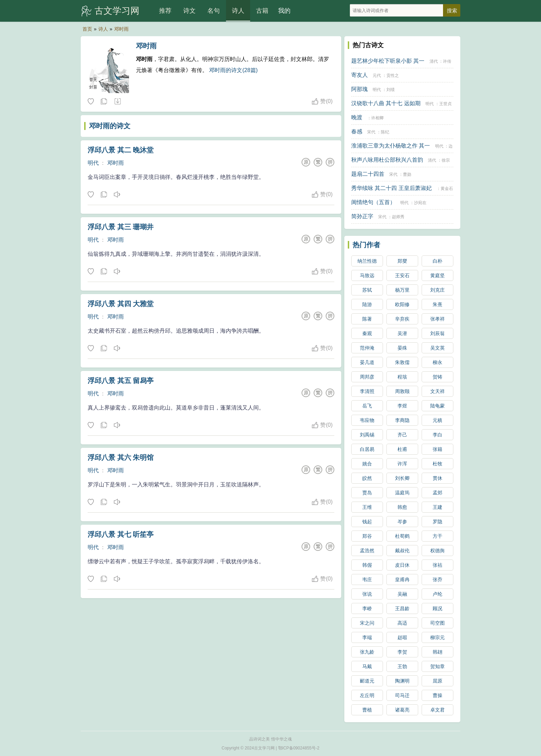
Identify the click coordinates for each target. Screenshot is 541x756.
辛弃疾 (402, 319)
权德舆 (437, 551)
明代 (93, 163)
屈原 (437, 681)
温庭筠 (402, 493)
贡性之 (393, 75)
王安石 (402, 275)
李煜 (402, 406)
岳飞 (367, 406)
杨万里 (402, 290)
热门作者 (366, 245)
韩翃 (437, 652)
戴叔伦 (402, 551)
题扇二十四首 (368, 174)
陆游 (367, 304)
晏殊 (402, 348)
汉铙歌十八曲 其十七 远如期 (386, 103)
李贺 (402, 652)
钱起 (367, 522)
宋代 (371, 132)
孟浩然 (367, 551)
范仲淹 (367, 348)
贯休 (437, 478)
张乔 (437, 579)
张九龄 (367, 652)
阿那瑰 (360, 89)
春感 (357, 132)
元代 (377, 75)
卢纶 (437, 594)
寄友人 (360, 75)
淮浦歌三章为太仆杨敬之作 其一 (391, 146)
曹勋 (407, 174)
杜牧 (437, 464)
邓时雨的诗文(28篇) (233, 70)
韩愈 (402, 507)
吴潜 (402, 333)
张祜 (437, 565)
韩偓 (367, 565)
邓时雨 (121, 29)
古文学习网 (117, 11)
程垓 (402, 377)
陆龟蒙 (437, 406)
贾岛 (367, 493)
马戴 (367, 666)
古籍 (262, 11)
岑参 (402, 522)
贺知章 (437, 666)
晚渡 (357, 117)
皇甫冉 (402, 579)
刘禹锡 (367, 435)
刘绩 (391, 90)
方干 (437, 536)
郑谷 (367, 536)
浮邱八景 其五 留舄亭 (121, 381)
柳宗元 (437, 637)
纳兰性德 (367, 261)
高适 (402, 623)
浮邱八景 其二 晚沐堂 (121, 150)
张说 (367, 594)
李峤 (367, 608)
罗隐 (437, 522)
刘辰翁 (437, 333)
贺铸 (437, 377)
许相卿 (377, 118)
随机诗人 (117, 102)
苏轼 (367, 290)
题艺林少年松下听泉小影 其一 (388, 61)
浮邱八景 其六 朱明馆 (121, 457)
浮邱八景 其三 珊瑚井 (121, 227)
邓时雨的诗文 (110, 126)
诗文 (189, 11)
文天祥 (437, 391)
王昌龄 (402, 608)
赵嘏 (402, 637)
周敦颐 (402, 391)
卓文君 (437, 710)
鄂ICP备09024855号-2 (299, 748)
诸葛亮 (402, 710)
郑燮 (402, 261)
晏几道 (367, 362)
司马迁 (402, 695)
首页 (87, 29)
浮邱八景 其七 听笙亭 (121, 534)
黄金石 (447, 189)
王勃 (402, 666)
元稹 (437, 420)
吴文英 (437, 348)
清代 (434, 61)
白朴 (437, 261)
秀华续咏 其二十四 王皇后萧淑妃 (391, 188)
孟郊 (437, 493)
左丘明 (367, 695)
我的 (284, 11)
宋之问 (367, 623)
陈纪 (385, 132)
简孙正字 (362, 216)
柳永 (437, 362)
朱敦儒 (402, 362)
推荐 (165, 11)
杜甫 (402, 449)
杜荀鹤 (402, 536)
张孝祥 (437, 319)
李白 (437, 435)
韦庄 (367, 579)
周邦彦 (367, 377)
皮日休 (402, 565)
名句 (214, 11)
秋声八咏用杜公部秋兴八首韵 (387, 160)
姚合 (367, 464)
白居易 (367, 449)
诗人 (238, 11)
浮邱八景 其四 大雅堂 (121, 304)
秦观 (367, 333)
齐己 (402, 435)
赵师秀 (398, 217)
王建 (437, 507)
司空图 (437, 623)
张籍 (437, 449)
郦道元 (367, 681)
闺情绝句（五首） (373, 202)
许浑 (402, 464)
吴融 (402, 594)
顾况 (437, 608)
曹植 (367, 710)
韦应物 (367, 420)
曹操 (437, 695)
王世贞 (445, 104)
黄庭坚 (437, 275)
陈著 (367, 319)
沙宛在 (420, 203)
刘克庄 (437, 290)
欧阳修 (402, 304)
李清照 (367, 391)
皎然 (367, 478)
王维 (367, 507)
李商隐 (402, 420)
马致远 (367, 275)
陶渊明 (402, 681)
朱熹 (437, 304)
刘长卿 (402, 478)
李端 (367, 637)
